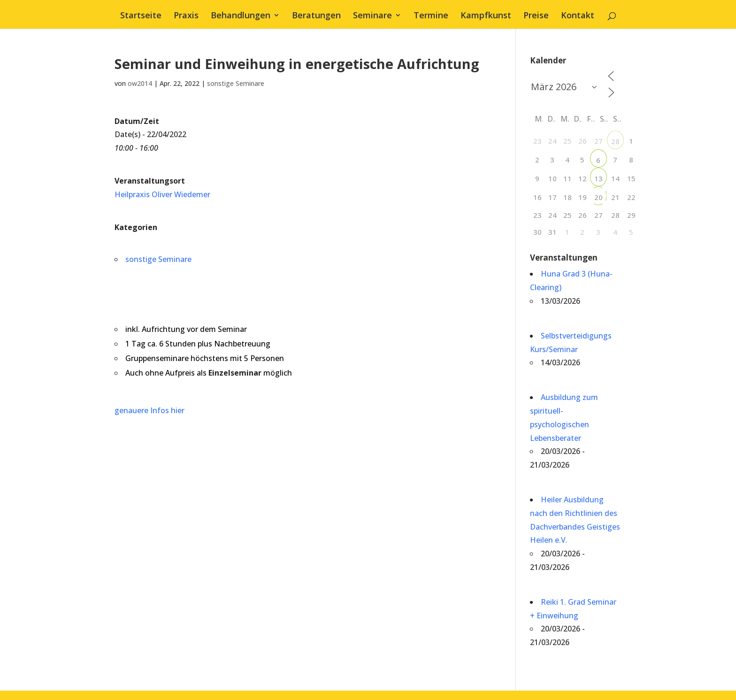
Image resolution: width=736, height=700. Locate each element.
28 (615, 141)
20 (598, 197)
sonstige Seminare (236, 83)
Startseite (141, 16)
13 (598, 178)
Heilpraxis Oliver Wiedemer (162, 194)
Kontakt (578, 16)
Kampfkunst (486, 16)
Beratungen (316, 16)
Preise (536, 16)
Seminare (372, 16)
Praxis (186, 16)
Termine (431, 16)
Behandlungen (241, 16)
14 (615, 178)
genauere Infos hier (149, 410)
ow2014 (140, 83)
